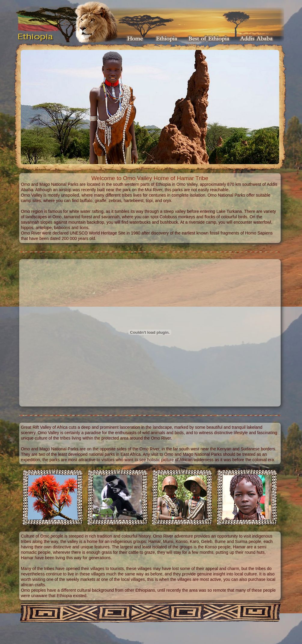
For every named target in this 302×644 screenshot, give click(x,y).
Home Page (136, 38)
